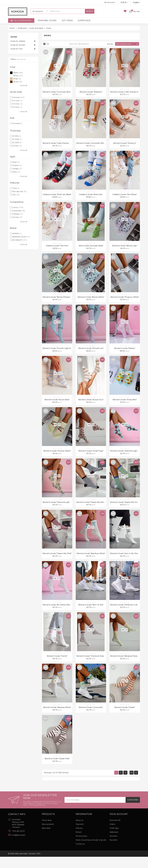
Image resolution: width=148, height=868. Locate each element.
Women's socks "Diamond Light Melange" (60, 509)
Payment (80, 835)
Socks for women (18, 45)
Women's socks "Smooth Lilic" (91, 353)
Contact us (80, 855)
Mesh (16, 162)
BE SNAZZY (20, 240)
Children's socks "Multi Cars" (91, 196)
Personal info (115, 831)
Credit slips (114, 839)
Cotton (18, 207)
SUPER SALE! (84, 20)
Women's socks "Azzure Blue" (57, 405)
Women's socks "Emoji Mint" (125, 405)
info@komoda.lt (19, 846)
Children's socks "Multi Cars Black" (57, 196)
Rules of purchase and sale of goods (91, 851)
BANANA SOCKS (21, 237)
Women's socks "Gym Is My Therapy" (126, 561)
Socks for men (17, 49)
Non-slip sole (19, 191)
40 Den (17, 146)
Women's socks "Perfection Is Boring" (126, 613)
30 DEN (17, 143)
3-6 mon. (17, 107)
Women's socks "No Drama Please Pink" (60, 613)
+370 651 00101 (18, 842)
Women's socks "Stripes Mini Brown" (92, 509)
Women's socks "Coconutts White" (57, 92)
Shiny (16, 172)
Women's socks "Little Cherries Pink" (126, 92)
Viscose (17, 217)
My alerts (113, 851)
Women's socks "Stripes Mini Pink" (57, 561)
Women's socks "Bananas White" (57, 717)
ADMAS (17, 234)
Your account (119, 825)
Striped (17, 165)
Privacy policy (81, 847)
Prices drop (47, 831)
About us (79, 831)
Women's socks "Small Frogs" (91, 457)
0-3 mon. (17, 101)
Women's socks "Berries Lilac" (125, 248)
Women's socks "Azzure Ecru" (91, 405)
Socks (14, 37)
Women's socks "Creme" (57, 665)
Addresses (114, 843)
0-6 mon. (17, 104)
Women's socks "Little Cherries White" (59, 144)
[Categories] (39, 11)
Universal (18, 97)
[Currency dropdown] (121, 2)
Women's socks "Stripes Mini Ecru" (125, 509)
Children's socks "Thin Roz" (57, 248)
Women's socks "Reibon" (125, 353)
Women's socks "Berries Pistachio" (57, 301)
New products (48, 835)
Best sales (46, 839)
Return (79, 843)
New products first (127, 44)
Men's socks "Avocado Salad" (91, 248)
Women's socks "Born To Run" (91, 613)
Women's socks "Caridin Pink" (57, 769)
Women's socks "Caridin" (125, 717)
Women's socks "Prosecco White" (125, 301)
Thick (16, 188)
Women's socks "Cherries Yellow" (57, 457)
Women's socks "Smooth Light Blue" (58, 353)
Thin (16, 195)
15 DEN (17, 136)
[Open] (12, 21)
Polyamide (19, 211)
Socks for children (18, 41)
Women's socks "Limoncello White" (91, 144)
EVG (39, 865)
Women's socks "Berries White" (91, 301)
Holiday (17, 169)
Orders (112, 835)
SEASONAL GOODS (47, 20)
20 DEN (17, 139)
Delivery (79, 839)
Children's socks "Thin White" (125, 196)
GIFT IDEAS (67, 20)
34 (131, 784)
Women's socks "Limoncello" (91, 717)
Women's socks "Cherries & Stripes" (91, 665)
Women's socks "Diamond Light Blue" (126, 457)
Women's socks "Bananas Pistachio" (125, 665)
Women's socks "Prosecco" (125, 144)
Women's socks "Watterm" (91, 92)
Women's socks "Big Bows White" (91, 561)
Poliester (18, 214)
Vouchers (113, 847)
